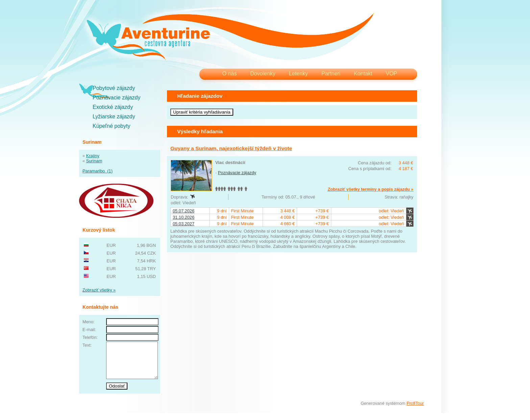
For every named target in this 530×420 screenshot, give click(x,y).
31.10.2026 (184, 217)
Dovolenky (263, 74)
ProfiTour (415, 410)
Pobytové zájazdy (114, 88)
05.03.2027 (184, 224)
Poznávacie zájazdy (116, 98)
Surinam (94, 161)
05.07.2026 (184, 211)
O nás (229, 74)
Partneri (331, 74)
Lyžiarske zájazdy (114, 116)
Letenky (298, 74)
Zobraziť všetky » (99, 290)
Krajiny (93, 156)
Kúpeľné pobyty (111, 126)
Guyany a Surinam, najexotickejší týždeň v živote (231, 148)
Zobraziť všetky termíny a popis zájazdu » (370, 189)
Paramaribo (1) (98, 171)
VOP (391, 74)
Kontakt (363, 74)
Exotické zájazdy (113, 107)
